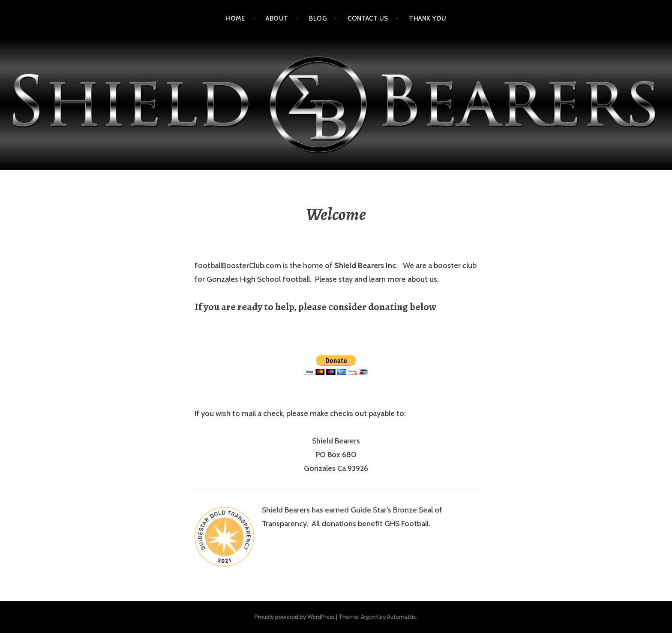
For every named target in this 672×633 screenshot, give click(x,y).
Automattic (402, 617)
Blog (318, 18)
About (277, 18)
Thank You (427, 18)
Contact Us (368, 18)
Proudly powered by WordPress (295, 617)
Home (235, 18)
